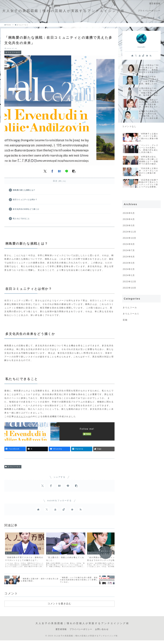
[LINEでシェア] (67, 171)
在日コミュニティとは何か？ (25, 200)
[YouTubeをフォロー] (55, 510)
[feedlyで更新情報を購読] (72, 510)
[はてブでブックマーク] (59, 171)
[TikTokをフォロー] (64, 510)
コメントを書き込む (59, 602)
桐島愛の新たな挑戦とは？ (24, 190)
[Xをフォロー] (47, 510)
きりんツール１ (13, 467)
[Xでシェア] (45, 171)
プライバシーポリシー (81, 628)
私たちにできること (22, 219)
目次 (55, 181)
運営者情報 (61, 628)
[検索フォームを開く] (159, 18)
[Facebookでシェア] (52, 171)
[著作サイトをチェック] (38, 510)
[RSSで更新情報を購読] (81, 510)
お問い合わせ (102, 628)
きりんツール (23, 417)
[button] (74, 171)
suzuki (142, 47)
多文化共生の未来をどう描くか (26, 209)
